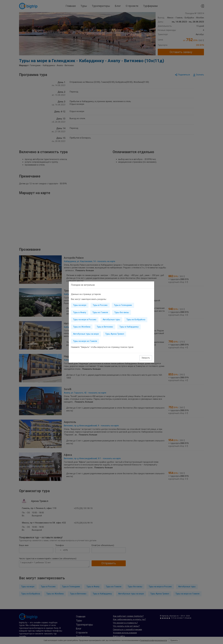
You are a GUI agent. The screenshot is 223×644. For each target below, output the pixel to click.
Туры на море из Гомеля (85, 341)
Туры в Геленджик (123, 305)
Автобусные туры (111, 320)
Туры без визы (122, 312)
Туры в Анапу (80, 312)
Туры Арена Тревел (115, 334)
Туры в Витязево (105, 327)
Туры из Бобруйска (136, 320)
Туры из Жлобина (82, 327)
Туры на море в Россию (85, 320)
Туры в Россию (100, 305)
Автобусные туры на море (86, 334)
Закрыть (146, 358)
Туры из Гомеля (100, 312)
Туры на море (80, 305)
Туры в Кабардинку (129, 327)
